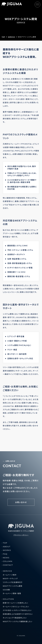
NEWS (6, 558)
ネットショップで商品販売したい (15, 618)
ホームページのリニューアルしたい (16, 607)
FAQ (5, 554)
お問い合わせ (21, 502)
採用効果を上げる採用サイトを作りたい (18, 614)
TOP (5, 543)
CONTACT (8, 565)
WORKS (7, 550)
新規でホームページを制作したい (15, 603)
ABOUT (7, 547)
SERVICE (8, 571)
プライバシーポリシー (21, 535)
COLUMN (8, 561)
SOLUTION (8, 599)
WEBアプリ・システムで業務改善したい (18, 621)
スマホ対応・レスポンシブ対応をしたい (17, 610)
